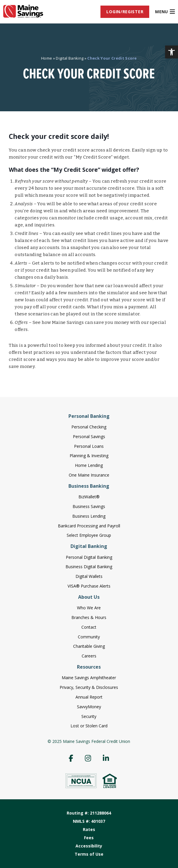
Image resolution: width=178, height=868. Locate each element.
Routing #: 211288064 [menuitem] (89, 813)
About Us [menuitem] (89, 597)
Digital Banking (70, 58)
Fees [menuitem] (89, 838)
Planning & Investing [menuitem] (89, 456)
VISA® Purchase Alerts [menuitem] (89, 586)
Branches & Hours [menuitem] (89, 617)
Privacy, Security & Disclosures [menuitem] (89, 687)
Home (47, 58)
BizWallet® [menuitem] (89, 497)
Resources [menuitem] (89, 667)
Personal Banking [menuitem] (89, 416)
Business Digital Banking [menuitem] (89, 567)
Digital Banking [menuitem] (89, 546)
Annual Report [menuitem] (89, 697)
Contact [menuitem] (89, 627)
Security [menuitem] (89, 716)
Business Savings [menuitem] (89, 506)
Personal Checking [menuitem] (89, 427)
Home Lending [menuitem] (89, 465)
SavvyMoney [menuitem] (89, 707)
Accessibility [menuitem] (89, 846)
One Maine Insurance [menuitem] (89, 475)
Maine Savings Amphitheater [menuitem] (89, 678)
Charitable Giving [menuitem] (89, 646)
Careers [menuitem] (89, 656)
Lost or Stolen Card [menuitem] (89, 726)
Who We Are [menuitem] (89, 608)
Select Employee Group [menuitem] (89, 535)
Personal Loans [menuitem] (89, 446)
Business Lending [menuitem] (89, 516)
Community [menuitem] (89, 637)
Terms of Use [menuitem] (89, 854)
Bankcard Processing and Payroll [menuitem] (89, 526)
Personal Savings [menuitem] (89, 436)
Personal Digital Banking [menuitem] (89, 557)
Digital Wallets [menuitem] (89, 576)
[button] (172, 52)
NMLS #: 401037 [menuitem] (89, 821)
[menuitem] (125, 12)
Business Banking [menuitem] (89, 486)
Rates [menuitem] (89, 829)
